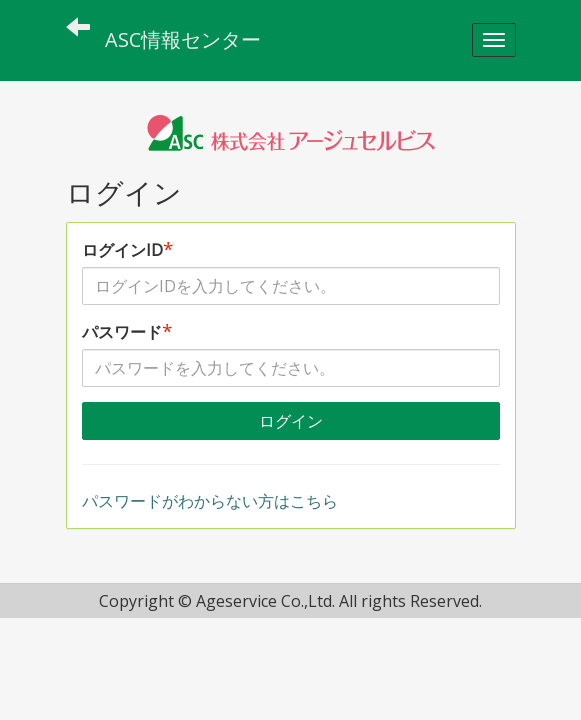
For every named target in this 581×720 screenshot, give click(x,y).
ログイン (291, 421)
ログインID (127, 250)
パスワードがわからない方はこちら (210, 501)
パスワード (127, 332)
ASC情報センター (183, 39)
